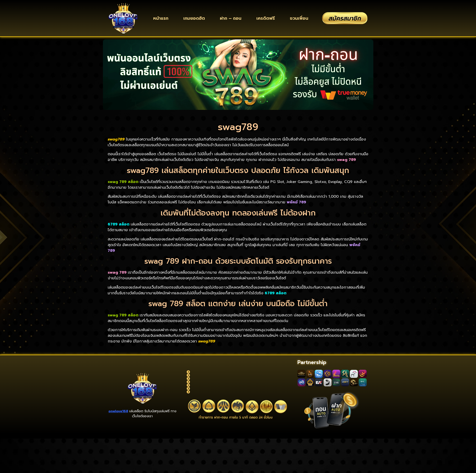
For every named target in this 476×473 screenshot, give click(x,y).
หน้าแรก (161, 18)
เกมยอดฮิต (194, 18)
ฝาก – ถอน (231, 18)
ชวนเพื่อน (299, 18)
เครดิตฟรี (266, 18)
